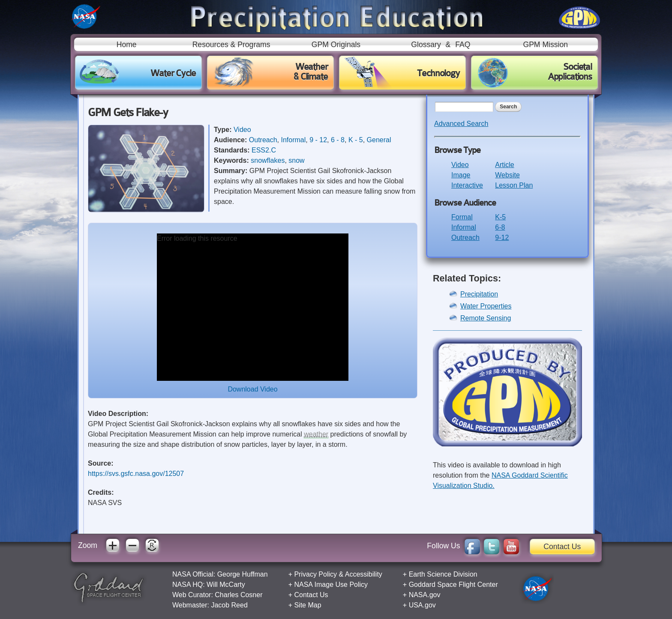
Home (127, 45)
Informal (294, 140)
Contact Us (562, 547)
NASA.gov (425, 595)
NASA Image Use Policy (331, 585)
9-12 (502, 238)
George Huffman (243, 574)
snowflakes (268, 160)
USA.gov (422, 605)
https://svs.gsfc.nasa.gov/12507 (136, 474)
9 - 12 (318, 140)
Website (507, 175)
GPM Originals (336, 45)
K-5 (500, 217)
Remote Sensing (486, 318)
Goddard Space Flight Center (453, 585)
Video (242, 130)
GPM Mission (545, 45)
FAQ (463, 45)
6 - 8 (338, 140)
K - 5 (356, 140)
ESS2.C (264, 150)
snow (296, 160)
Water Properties (486, 306)
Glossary (426, 45)
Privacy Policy (315, 574)
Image (461, 175)
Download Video (252, 389)
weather (316, 434)
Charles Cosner (238, 595)
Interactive (467, 185)
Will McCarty (226, 585)
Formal (462, 217)
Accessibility (364, 574)
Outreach (263, 140)
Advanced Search (461, 124)
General (379, 140)
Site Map (307, 605)
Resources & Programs (231, 45)
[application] (253, 307)
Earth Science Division (443, 574)
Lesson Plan (514, 185)
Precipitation (479, 294)
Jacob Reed (229, 605)
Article (504, 165)
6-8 (500, 227)
